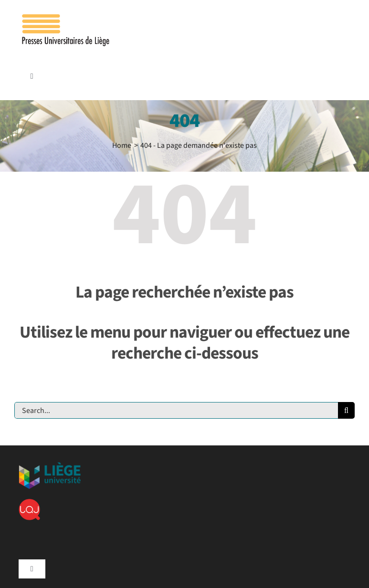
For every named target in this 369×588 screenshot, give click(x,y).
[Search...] (176, 410)
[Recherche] (346, 410)
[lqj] (29, 503)
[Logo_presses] (66, 18)
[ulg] (50, 466)
